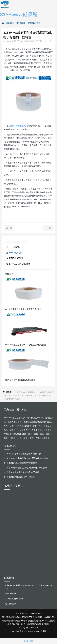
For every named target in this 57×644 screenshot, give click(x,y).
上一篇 (9, 228)
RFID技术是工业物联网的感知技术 (20, 380)
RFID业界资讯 (15, 258)
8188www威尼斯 (19, 15)
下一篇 (48, 228)
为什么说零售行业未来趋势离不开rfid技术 (23, 309)
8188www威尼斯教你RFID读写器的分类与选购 (25, 345)
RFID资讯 (21, 23)
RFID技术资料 (34, 23)
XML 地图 (28, 641)
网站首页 (8, 23)
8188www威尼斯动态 (18, 264)
